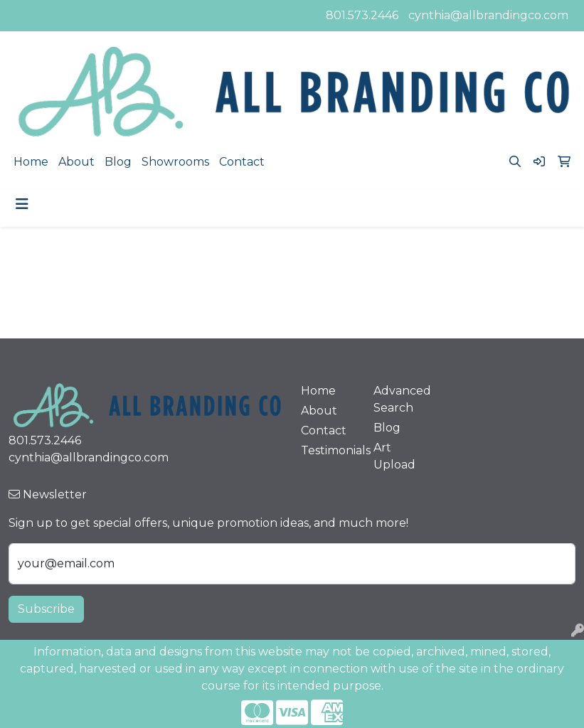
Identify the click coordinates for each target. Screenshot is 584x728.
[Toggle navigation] (22, 204)
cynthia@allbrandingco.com (488, 15)
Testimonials (329, 450)
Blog (118, 162)
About (76, 162)
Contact (242, 162)
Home (31, 162)
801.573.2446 (362, 15)
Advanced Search (402, 399)
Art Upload (394, 456)
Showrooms (175, 162)
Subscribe (46, 609)
